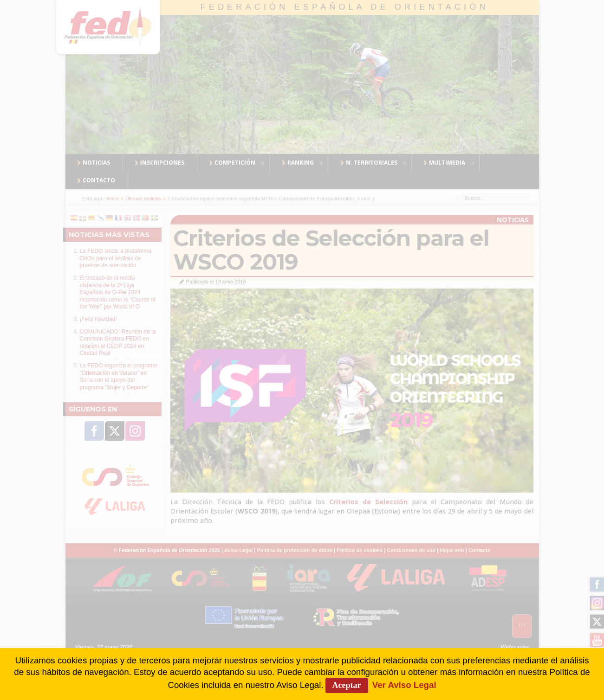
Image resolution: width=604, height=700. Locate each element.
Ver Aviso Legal (404, 685)
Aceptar (347, 685)
